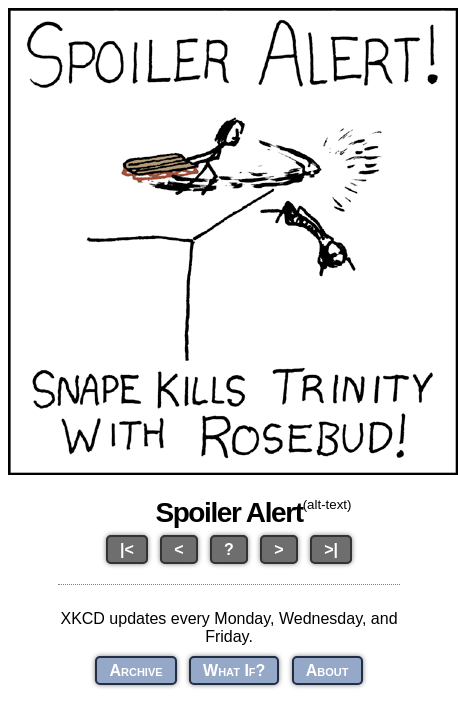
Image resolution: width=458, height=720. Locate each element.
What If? (234, 670)
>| (331, 549)
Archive (135, 670)
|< (127, 549)
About (327, 670)
